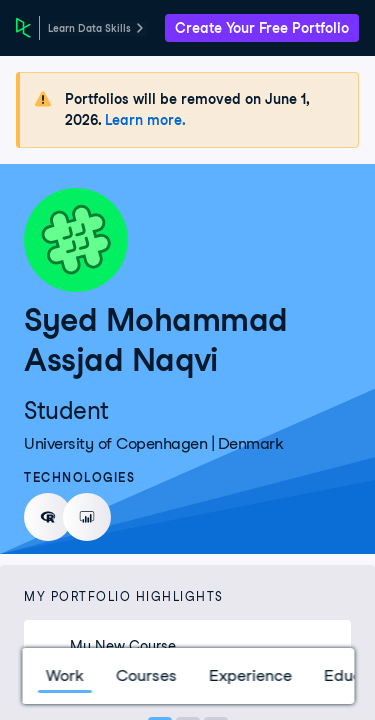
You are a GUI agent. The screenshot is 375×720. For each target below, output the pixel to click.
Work (64, 675)
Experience (249, 675)
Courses (145, 675)
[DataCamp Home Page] (23, 28)
